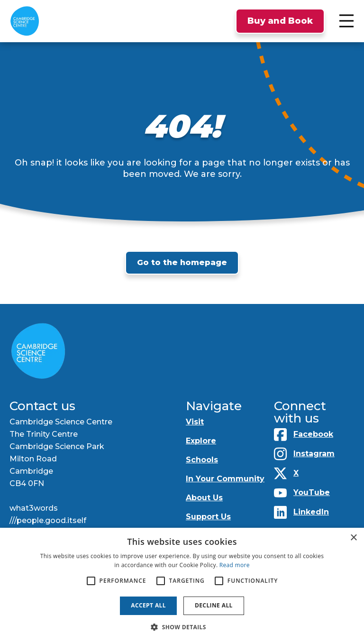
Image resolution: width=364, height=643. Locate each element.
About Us (204, 498)
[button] (182, 627)
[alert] (182, 585)
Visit (195, 422)
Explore (201, 441)
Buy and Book (280, 21)
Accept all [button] (148, 605)
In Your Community (225, 479)
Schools (202, 460)
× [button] (353, 538)
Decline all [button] (214, 605)
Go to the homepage (182, 262)
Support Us (208, 517)
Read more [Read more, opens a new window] (235, 565)
